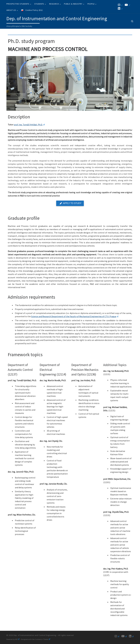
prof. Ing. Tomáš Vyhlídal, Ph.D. (29, 125)
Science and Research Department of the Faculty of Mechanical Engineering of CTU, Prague (75, 316)
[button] (10, 83)
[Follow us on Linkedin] (120, 9)
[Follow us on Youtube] (127, 5)
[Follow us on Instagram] (120, 5)
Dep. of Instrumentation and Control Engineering (35, 635)
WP (17, 639)
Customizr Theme (43, 639)
